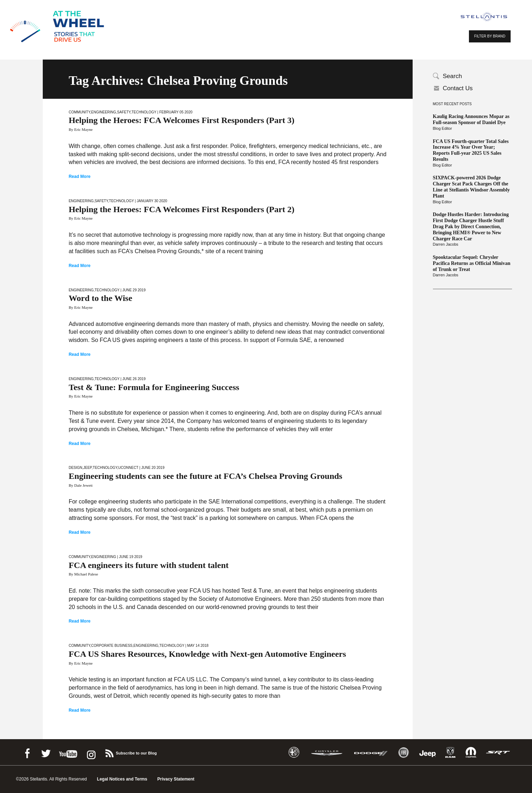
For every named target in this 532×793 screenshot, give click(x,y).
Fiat (404, 753)
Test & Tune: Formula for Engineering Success (154, 387)
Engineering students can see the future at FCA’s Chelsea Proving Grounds (206, 476)
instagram (91, 752)
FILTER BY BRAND (490, 36)
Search (453, 76)
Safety (124, 112)
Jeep (88, 468)
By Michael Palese (83, 574)
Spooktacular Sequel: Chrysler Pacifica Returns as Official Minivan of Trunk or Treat (472, 263)
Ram (450, 753)
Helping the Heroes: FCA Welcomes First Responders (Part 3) (182, 120)
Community (79, 112)
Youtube (68, 752)
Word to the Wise (100, 298)
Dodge (371, 753)
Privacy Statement (176, 779)
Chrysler (327, 753)
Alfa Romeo (294, 753)
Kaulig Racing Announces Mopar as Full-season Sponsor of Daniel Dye (471, 119)
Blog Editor (443, 128)
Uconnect (128, 468)
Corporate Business (112, 646)
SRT (498, 753)
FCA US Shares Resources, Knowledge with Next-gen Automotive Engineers (207, 654)
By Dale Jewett (81, 485)
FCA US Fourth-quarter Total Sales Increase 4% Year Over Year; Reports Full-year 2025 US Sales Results (471, 150)
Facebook (27, 752)
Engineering (104, 112)
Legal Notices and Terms (122, 779)
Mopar (471, 753)
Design (76, 468)
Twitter (46, 752)
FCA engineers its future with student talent (149, 565)
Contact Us (458, 88)
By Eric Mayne (81, 129)
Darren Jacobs (446, 244)
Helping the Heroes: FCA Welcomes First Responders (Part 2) (182, 209)
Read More (80, 176)
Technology (144, 112)
